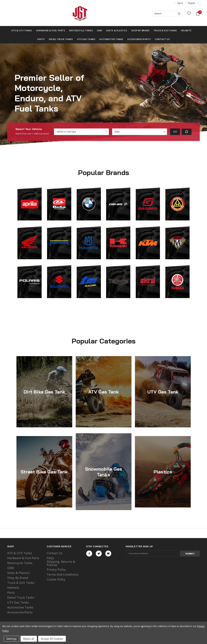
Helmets (13, 588)
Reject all (29, 639)
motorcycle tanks (20, 563)
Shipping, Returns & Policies (61, 563)
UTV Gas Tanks (18, 602)
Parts (11, 593)
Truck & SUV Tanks (21, 583)
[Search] (179, 14)
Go (175, 132)
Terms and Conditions (63, 574)
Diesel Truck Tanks (21, 597)
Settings (11, 639)
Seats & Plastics (18, 573)
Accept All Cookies (52, 639)
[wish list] (189, 14)
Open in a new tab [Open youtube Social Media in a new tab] (108, 554)
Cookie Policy (56, 579)
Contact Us (55, 553)
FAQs (50, 558)
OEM (11, 568)
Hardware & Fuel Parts (23, 558)
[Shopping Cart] (198, 14)
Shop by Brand (18, 578)
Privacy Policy (56, 569)
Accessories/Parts (20, 612)
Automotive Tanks (20, 607)
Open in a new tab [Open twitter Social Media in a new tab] (99, 554)
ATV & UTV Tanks (20, 553)
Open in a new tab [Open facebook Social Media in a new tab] (89, 554)
